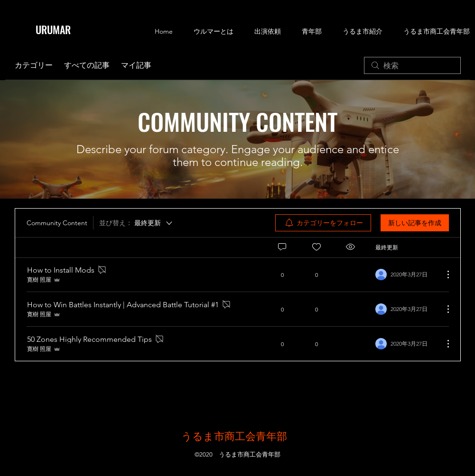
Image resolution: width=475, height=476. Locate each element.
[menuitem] (323, 223)
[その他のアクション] (443, 275)
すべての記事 (87, 65)
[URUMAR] (60, 29)
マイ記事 (136, 65)
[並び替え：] (136, 223)
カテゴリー (34, 65)
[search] (412, 65)
